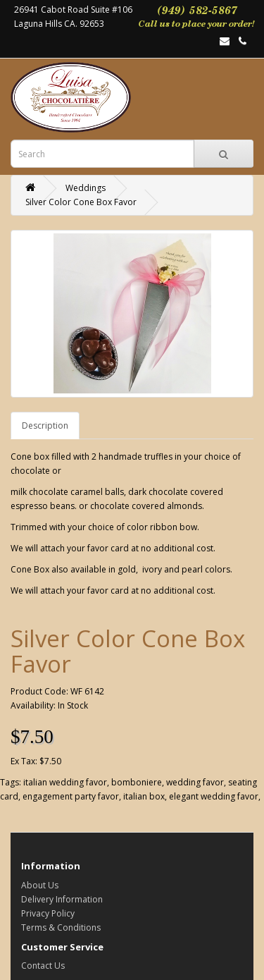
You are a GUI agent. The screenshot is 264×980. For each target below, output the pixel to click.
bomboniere (137, 782)
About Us (40, 885)
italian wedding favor (65, 782)
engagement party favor (71, 796)
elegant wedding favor (214, 796)
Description (45, 425)
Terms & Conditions (61, 927)
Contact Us (43, 966)
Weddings (86, 188)
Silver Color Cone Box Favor (81, 202)
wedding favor (195, 782)
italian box (144, 796)
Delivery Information (62, 899)
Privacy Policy (48, 913)
